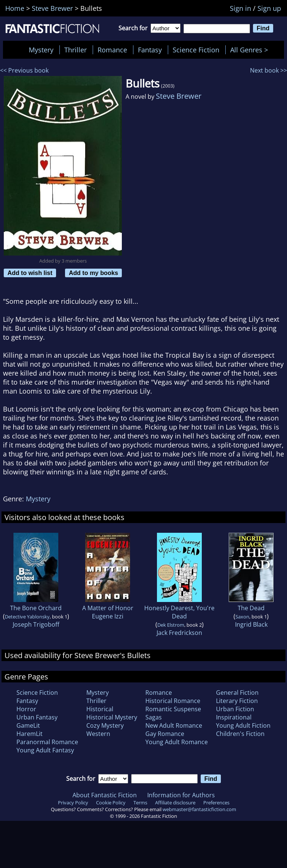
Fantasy (150, 50)
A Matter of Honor (108, 608)
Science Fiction (196, 50)
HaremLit (30, 734)
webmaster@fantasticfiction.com (199, 809)
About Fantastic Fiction (105, 795)
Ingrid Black (251, 624)
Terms (140, 803)
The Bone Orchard (36, 608)
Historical (100, 709)
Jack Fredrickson (179, 633)
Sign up (269, 8)
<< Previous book (24, 70)
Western (98, 734)
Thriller (75, 50)
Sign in (240, 8)
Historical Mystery (112, 717)
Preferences (216, 803)
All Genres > (251, 50)
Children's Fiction (240, 734)
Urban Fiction (235, 709)
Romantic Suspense (173, 709)
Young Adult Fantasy (45, 750)
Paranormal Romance (47, 742)
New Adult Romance (174, 725)
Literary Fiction (237, 701)
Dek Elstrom (171, 625)
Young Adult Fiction (243, 725)
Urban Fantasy (37, 717)
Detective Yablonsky (27, 617)
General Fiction (237, 693)
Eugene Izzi (108, 616)
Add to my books (93, 273)
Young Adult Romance (177, 742)
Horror (26, 709)
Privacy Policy (73, 803)
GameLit (28, 725)
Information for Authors (181, 795)
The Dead (251, 608)
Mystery (41, 50)
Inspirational (234, 717)
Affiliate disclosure (175, 803)
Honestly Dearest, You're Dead (179, 612)
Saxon (242, 617)
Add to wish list (30, 273)
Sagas (154, 717)
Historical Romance (173, 701)
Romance (112, 50)
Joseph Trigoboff (36, 624)
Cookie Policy (111, 803)
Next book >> (269, 70)
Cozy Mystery (105, 725)
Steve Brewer (179, 96)
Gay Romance (165, 734)
